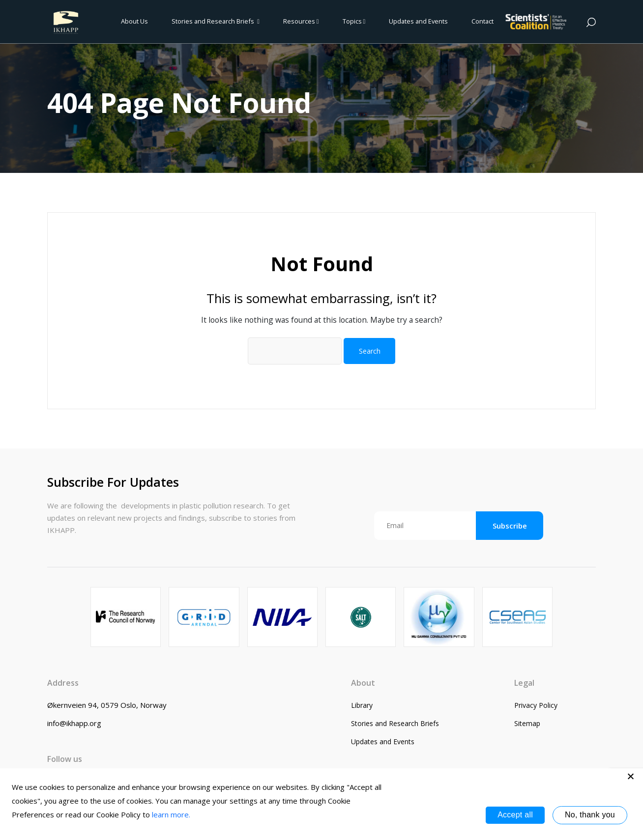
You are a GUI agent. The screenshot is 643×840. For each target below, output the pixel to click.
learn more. (171, 814)
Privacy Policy (536, 705)
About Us (134, 21)
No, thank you (590, 815)
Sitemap (527, 723)
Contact (482, 21)
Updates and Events (418, 21)
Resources (301, 21)
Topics (354, 21)
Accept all (515, 815)
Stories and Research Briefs (216, 21)
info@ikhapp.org (74, 723)
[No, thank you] (631, 776)
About (363, 683)
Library (362, 705)
